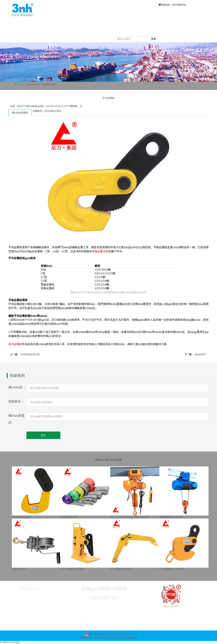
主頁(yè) (20, 84)
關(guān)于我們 (104, 24)
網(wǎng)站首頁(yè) (74, 24)
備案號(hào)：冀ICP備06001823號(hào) (100, 638)
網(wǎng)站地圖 (129, 638)
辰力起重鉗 (15, 344)
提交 (43, 435)
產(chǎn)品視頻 (136, 30)
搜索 (154, 39)
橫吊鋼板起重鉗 (50, 84)
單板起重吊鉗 (100, 251)
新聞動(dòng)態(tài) (74, 30)
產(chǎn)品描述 (20, 113)
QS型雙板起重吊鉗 (30, 354)
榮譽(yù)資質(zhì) (73, 37)
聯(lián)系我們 (100, 37)
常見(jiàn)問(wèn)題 (106, 30)
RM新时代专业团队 (10, 642)
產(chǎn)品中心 (131, 24)
